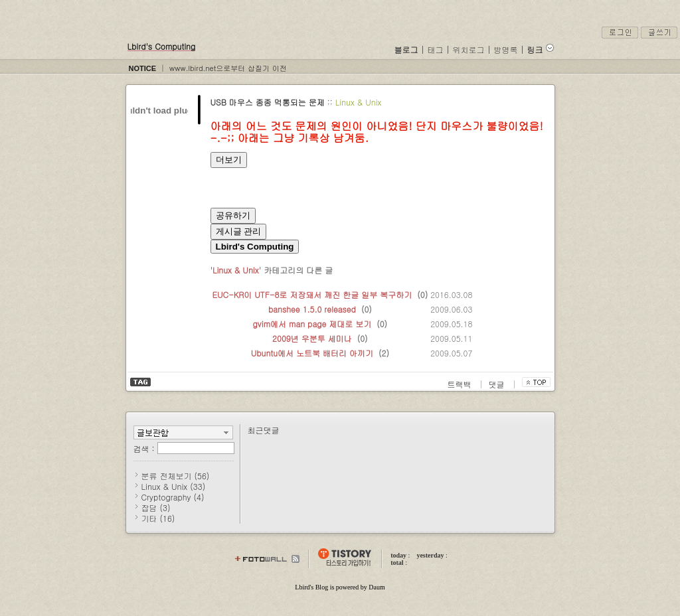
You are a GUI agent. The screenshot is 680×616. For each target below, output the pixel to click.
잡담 (156, 507)
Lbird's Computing (162, 46)
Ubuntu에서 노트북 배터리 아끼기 (312, 353)
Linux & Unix (359, 102)
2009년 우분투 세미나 (312, 338)
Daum (377, 587)
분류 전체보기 (176, 476)
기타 (158, 518)
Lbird (302, 587)
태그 (436, 49)
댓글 (498, 384)
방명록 (506, 49)
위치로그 (469, 49)
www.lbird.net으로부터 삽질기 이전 (228, 68)
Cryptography (173, 497)
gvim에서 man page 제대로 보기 (312, 324)
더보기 (229, 160)
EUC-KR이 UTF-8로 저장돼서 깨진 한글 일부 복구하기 (312, 294)
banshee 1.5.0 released (312, 309)
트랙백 (461, 384)
